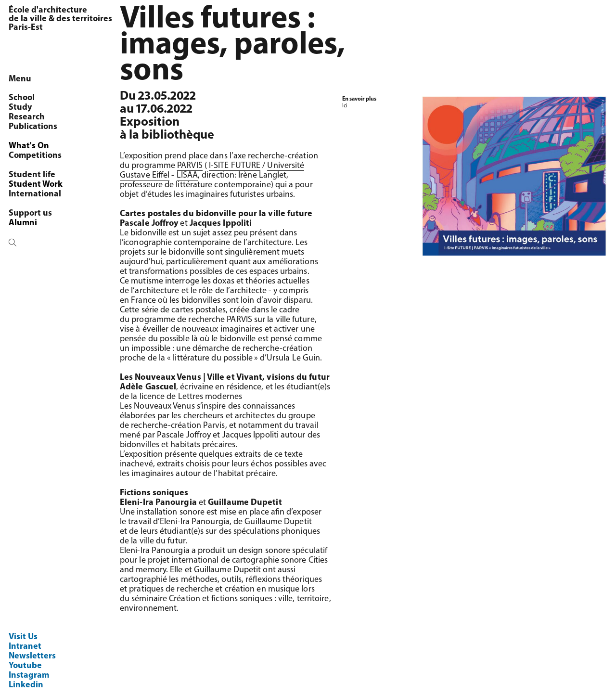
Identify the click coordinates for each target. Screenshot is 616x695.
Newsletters (32, 656)
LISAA (187, 175)
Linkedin (26, 685)
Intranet (25, 647)
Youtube (25, 666)
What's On (29, 146)
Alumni (23, 223)
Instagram (29, 676)
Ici (345, 106)
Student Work (36, 185)
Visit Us (23, 637)
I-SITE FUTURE (235, 166)
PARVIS (190, 166)
